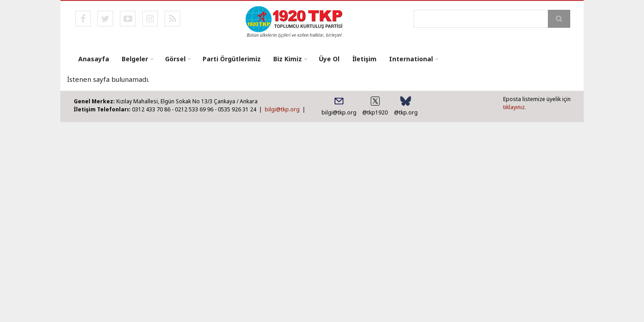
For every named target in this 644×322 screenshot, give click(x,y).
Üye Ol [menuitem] (329, 59)
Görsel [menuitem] (175, 59)
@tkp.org (406, 112)
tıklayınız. (515, 107)
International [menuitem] (411, 59)
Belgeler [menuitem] (135, 59)
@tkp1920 (375, 112)
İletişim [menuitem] (364, 59)
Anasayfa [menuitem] (94, 59)
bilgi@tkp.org (282, 109)
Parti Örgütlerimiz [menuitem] (232, 59)
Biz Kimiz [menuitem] (288, 59)
